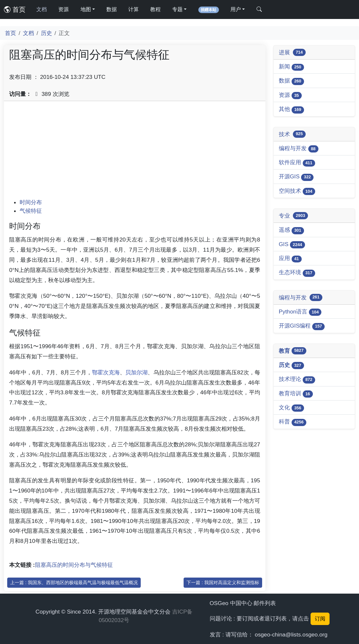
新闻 (291, 67)
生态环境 (297, 273)
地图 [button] (86, 9)
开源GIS (296, 177)
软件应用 (297, 163)
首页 (15, 9)
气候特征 (31, 211)
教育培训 (296, 394)
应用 (290, 259)
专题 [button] (177, 9)
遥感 (291, 230)
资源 (63, 9)
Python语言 (300, 312)
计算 (134, 9)
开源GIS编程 (302, 326)
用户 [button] (236, 9)
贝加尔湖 (136, 372)
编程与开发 (299, 149)
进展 (292, 52)
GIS (292, 245)
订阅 (320, 619)
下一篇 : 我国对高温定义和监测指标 (223, 582)
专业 (293, 216)
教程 (155, 9)
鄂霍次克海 (106, 372)
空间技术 (297, 191)
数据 (112, 9)
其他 (291, 109)
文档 (42, 9)
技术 (292, 134)
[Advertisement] (135, 152)
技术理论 (297, 379)
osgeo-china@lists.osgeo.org (291, 635)
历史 (46, 33)
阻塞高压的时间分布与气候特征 (74, 565)
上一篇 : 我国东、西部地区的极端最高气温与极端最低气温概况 (74, 582)
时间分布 (31, 202)
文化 (291, 408)
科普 (293, 422)
